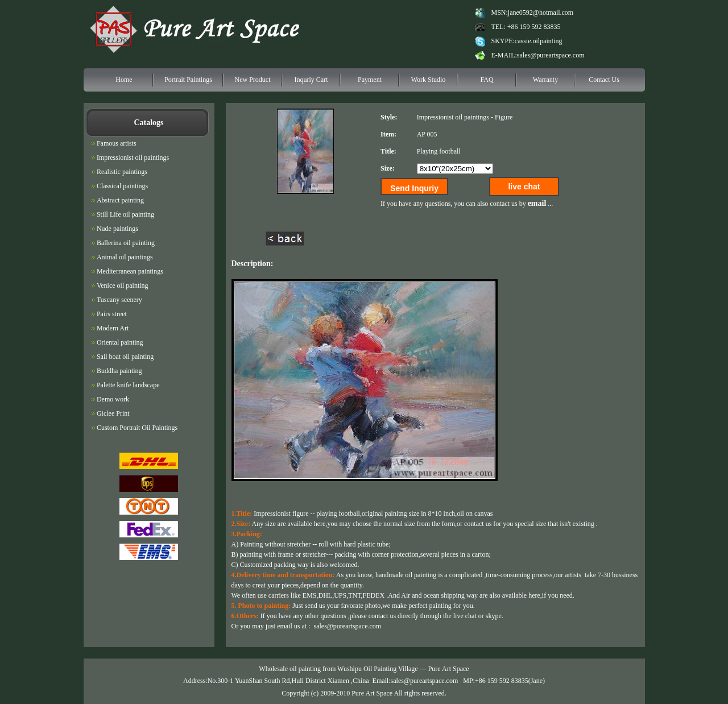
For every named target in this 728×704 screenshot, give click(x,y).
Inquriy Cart (311, 80)
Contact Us (604, 80)
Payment (370, 80)
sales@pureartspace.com (551, 55)
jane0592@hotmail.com (541, 13)
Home (124, 80)
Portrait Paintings (188, 80)
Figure (504, 117)
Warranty (545, 80)
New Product (253, 80)
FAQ (487, 80)
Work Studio (429, 80)
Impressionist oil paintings (453, 117)
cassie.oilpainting (539, 41)
